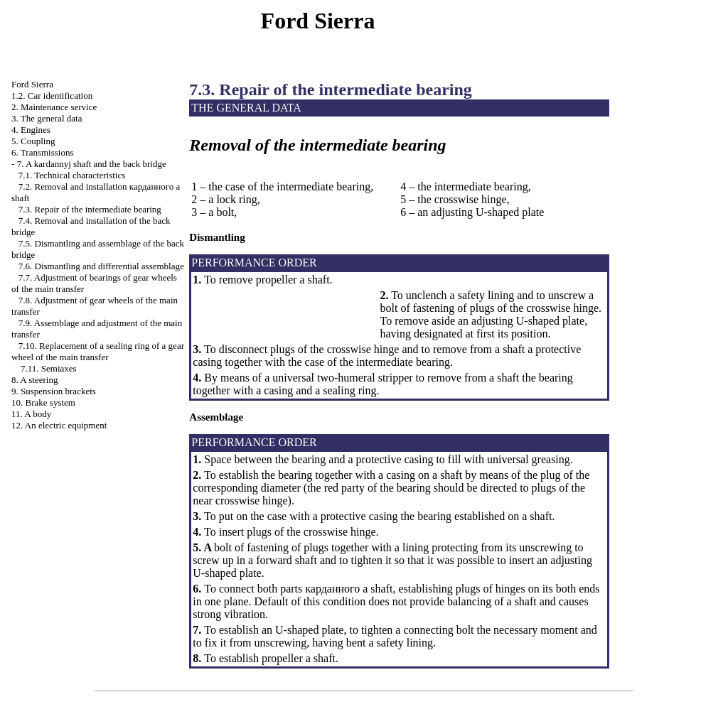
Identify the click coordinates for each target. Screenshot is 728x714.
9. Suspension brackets (54, 391)
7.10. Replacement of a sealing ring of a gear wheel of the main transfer (98, 351)
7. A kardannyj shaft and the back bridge (92, 164)
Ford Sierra (32, 84)
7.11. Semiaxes (49, 368)
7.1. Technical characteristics (72, 175)
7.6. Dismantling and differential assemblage (101, 266)
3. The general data (47, 118)
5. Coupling (33, 141)
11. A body (31, 414)
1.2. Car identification (52, 96)
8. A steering (34, 380)
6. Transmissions (42, 152)
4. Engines (31, 130)
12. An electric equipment (59, 425)
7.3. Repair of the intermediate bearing (90, 209)
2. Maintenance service (54, 107)
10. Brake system (43, 402)
